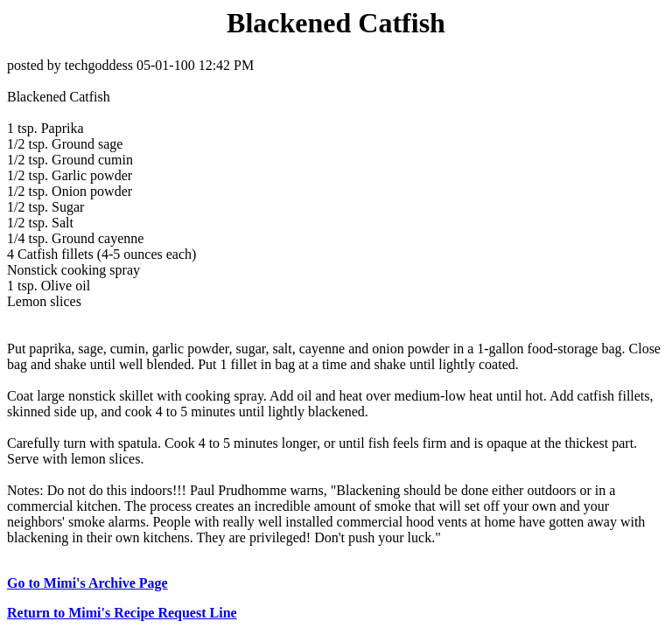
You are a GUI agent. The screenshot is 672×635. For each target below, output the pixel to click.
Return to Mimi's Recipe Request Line (122, 613)
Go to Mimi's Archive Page (87, 583)
